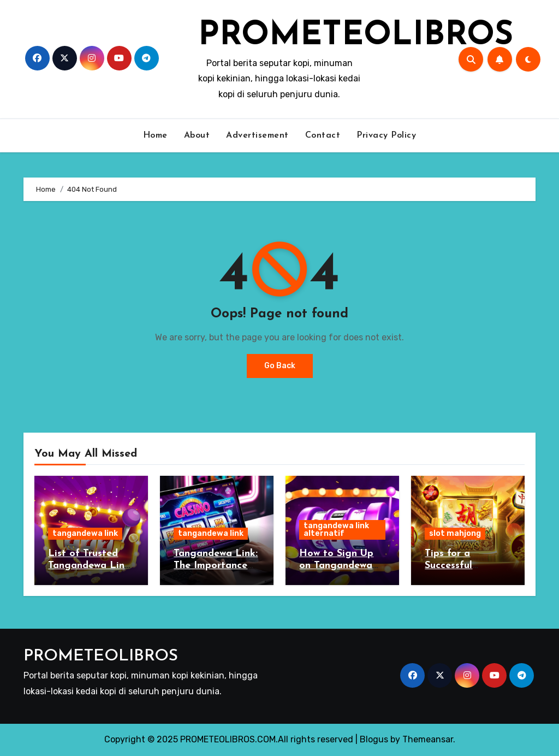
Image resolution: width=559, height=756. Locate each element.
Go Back (280, 366)
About (197, 135)
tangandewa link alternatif (336, 530)
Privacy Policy (386, 135)
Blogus (374, 739)
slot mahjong (455, 533)
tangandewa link (85, 533)
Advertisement (257, 135)
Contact (323, 135)
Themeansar (428, 739)
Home (155, 135)
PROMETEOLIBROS (356, 36)
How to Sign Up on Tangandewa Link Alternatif (336, 565)
